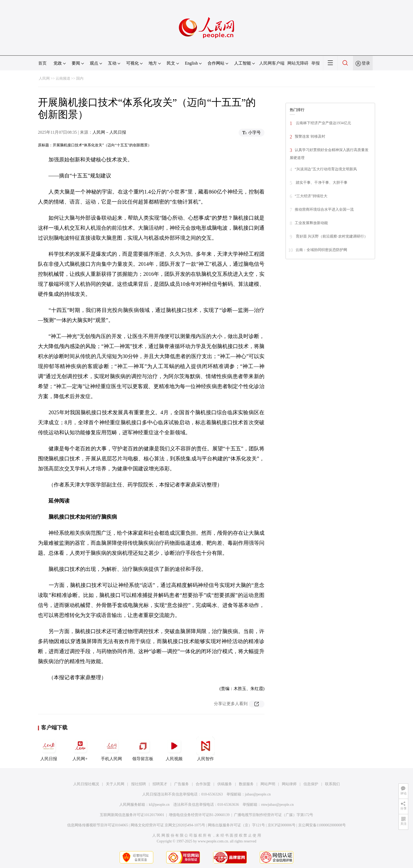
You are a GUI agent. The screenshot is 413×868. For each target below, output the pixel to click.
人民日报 (49, 749)
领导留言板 (143, 749)
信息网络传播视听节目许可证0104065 (98, 825)
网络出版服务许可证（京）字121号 (236, 825)
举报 (316, 63)
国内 (80, 78)
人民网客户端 (272, 63)
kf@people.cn (159, 805)
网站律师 (289, 784)
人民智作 (205, 749)
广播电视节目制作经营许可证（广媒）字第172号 (274, 815)
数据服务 (246, 784)
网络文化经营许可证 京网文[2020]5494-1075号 (168, 825)
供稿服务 (225, 784)
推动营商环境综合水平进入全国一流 (324, 209)
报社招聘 (139, 784)
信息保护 (311, 784)
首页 (42, 63)
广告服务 (181, 784)
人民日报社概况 (86, 784)
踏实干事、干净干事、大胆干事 (321, 183)
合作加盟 (203, 784)
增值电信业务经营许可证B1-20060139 (199, 815)
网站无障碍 (298, 63)
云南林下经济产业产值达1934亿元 (323, 123)
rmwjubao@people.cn (277, 805)
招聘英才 (160, 784)
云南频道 (63, 78)
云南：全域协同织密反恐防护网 (321, 250)
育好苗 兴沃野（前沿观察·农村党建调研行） (331, 236)
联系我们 (332, 784)
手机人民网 (111, 749)
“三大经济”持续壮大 (311, 196)
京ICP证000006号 (282, 825)
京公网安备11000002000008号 (322, 825)
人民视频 (174, 749)
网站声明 (268, 784)
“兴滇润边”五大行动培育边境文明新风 (326, 169)
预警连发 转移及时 (310, 136)
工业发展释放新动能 (311, 223)
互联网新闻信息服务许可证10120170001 (132, 815)
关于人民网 (115, 784)
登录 (366, 63)
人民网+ (80, 749)
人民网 (44, 78)
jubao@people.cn (258, 794)
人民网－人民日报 (109, 132)
